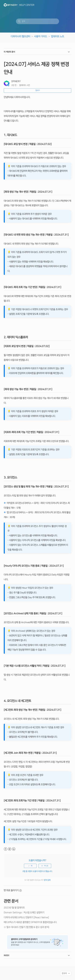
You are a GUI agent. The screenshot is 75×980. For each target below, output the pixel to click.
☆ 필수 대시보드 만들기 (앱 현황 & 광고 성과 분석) (26, 927)
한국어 (65, 973)
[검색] (37, 21)
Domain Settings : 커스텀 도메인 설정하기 (24, 913)
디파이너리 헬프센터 (21, 36)
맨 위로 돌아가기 (13, 890)
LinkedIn (14, 849)
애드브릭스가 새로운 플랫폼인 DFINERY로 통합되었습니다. (30, 922)
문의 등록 (47, 880)
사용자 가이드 (41, 36)
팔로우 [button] (38, 90)
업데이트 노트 (58, 36)
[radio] (30, 866)
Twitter (10, 849)
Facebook (6, 849)
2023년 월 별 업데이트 (14, 908)
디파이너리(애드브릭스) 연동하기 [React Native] (26, 917)
